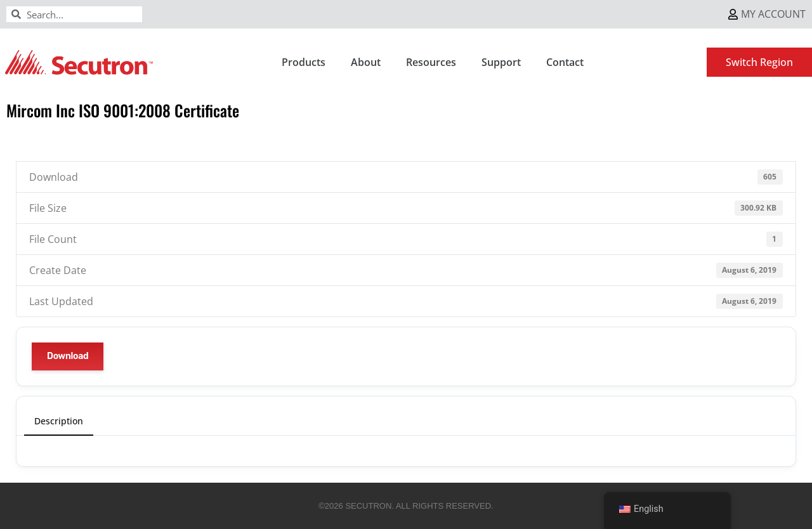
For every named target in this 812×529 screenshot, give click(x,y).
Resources (431, 62)
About (366, 62)
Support (501, 62)
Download (68, 356)
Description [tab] (59, 421)
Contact (565, 62)
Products (304, 62)
